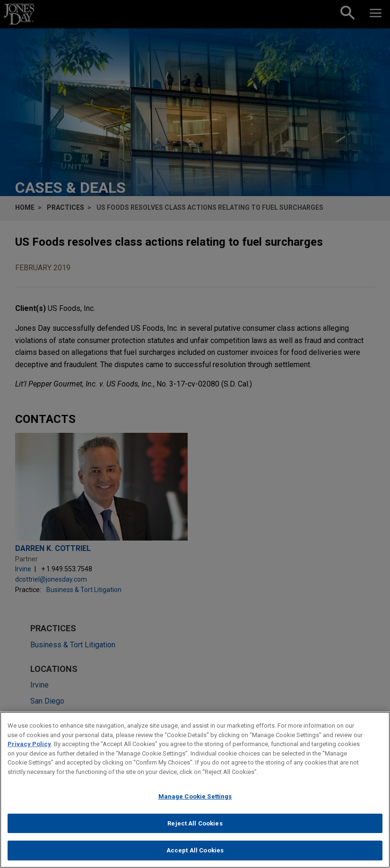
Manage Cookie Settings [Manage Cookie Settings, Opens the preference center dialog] (195, 803)
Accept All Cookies (195, 856)
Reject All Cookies (195, 829)
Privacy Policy (29, 750)
